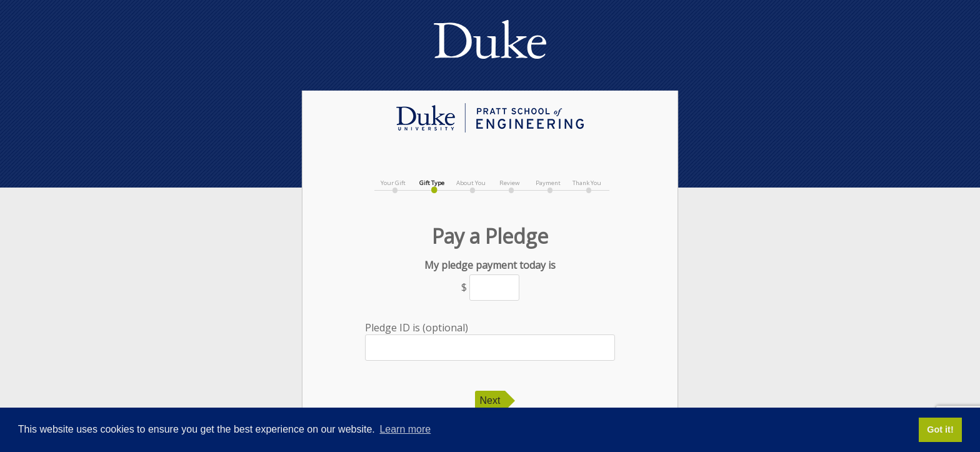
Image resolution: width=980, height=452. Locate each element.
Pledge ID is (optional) (490, 341)
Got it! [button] (940, 429)
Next (490, 400)
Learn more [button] (405, 429)
